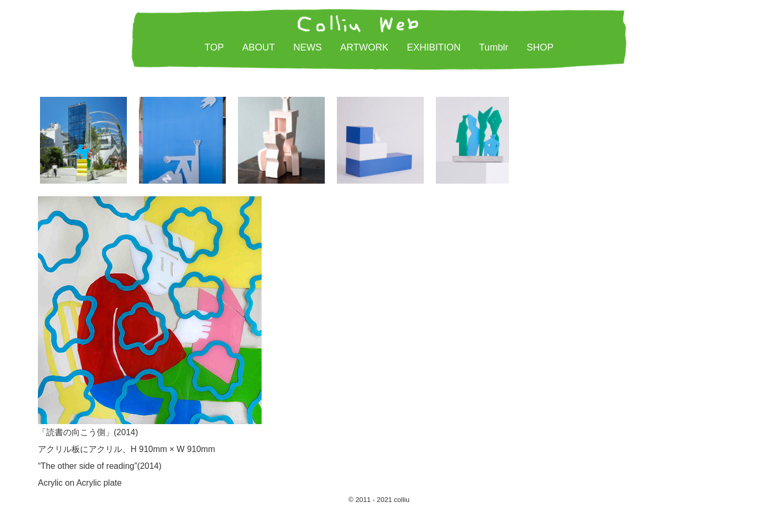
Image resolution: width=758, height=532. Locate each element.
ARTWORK (364, 47)
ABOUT (258, 47)
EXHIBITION (434, 47)
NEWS (307, 47)
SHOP (540, 47)
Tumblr (493, 47)
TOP (215, 47)
